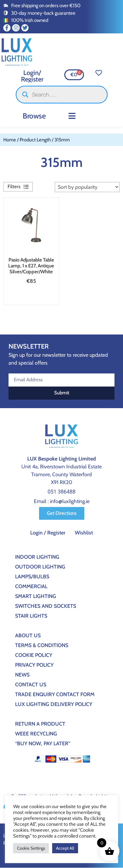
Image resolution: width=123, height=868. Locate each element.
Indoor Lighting (37, 557)
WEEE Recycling (36, 734)
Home (10, 140)
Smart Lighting (36, 596)
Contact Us (31, 685)
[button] (72, 116)
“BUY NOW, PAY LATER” (43, 743)
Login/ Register (32, 76)
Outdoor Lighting (40, 567)
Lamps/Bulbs (32, 577)
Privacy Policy (34, 665)
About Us (28, 635)
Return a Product (40, 724)
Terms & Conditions (42, 645)
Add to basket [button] (29, 297)
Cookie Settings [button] (31, 848)
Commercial (31, 586)
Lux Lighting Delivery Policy (54, 704)
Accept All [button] (65, 848)
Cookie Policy (34, 655)
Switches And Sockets (46, 606)
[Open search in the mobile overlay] (62, 95)
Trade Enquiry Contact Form (55, 694)
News (22, 675)
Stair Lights (31, 616)
